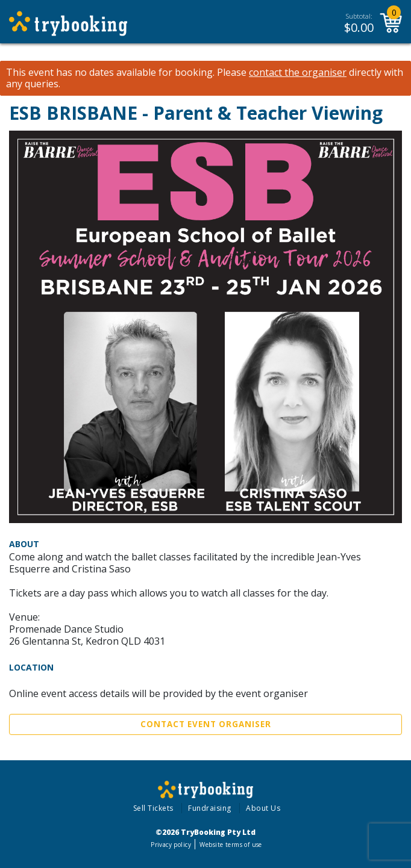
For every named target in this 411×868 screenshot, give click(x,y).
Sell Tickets (153, 808)
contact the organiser (298, 73)
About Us (263, 808)
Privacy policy (171, 845)
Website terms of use (231, 845)
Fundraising (210, 808)
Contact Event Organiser (206, 724)
